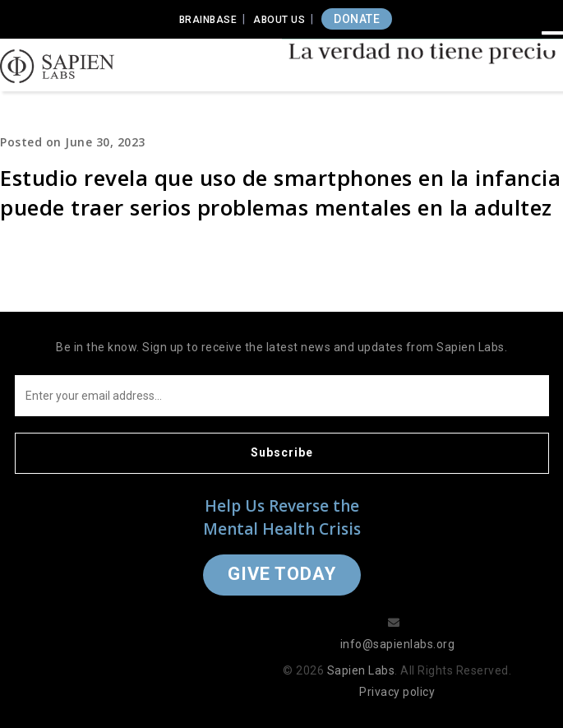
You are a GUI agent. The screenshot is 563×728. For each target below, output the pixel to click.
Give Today (282, 574)
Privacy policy (397, 692)
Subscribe (282, 452)
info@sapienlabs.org (398, 644)
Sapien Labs (361, 670)
